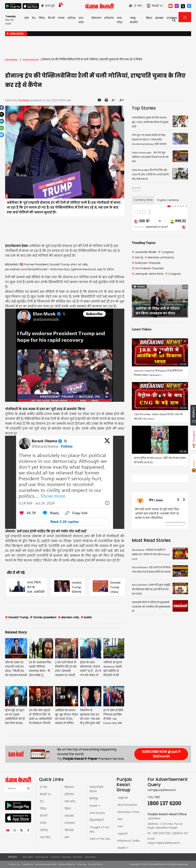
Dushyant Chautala (146, 263)
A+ (122, 100)
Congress (166, 252)
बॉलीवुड (94, 799)
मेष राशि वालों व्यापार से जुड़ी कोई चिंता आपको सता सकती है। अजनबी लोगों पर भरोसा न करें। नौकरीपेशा (157, 514)
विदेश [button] (42, 18)
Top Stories (144, 108)
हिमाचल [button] (96, 18)
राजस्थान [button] (172, 18)
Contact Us (14, 864)
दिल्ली (51, 18)
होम (27, 18)
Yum (120, 826)
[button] (136, 301)
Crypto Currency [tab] (168, 200)
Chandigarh (42, 857)
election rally (69, 617)
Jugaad (122, 834)
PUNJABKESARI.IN (158, 864)
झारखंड (159, 18)
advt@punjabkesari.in (162, 790)
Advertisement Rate (46, 864)
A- (114, 100)
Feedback (28, 864)
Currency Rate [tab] (143, 200)
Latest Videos (142, 329)
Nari (120, 819)
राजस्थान (70, 823)
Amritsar (78, 857)
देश (42, 802)
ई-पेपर (44, 787)
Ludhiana (55, 857)
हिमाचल (69, 787)
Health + (95, 806)
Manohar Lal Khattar (159, 258)
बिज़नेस (69, 830)
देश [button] (34, 18)
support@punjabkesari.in (164, 843)
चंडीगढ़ (44, 830)
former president (43, 617)
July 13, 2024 (105, 269)
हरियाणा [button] (109, 18)
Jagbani (123, 798)
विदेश (43, 809)
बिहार (149, 18)
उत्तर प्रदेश (81, 20)
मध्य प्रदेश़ (120, 20)
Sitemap (82, 864)
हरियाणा (69, 794)
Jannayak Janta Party (148, 274)
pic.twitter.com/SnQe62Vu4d (26, 269)
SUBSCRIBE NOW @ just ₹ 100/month (161, 754)
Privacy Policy (95, 864)
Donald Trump (17, 617)
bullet (86, 617)
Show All (136, 188)
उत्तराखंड (69, 816)
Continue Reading (175, 522)
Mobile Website (67, 864)
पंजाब (43, 823)
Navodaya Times (129, 812)
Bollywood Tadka (129, 841)
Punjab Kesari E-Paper (81, 759)
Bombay (67, 857)
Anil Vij (137, 258)
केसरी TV (45, 794)
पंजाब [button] (61, 18)
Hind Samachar (127, 805)
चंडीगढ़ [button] (71, 18)
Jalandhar (90, 857)
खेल (67, 837)
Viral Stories (97, 813)
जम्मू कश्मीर (134, 20)
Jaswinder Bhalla (144, 252)
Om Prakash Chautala (148, 268)
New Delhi (28, 857)
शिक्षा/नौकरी (96, 820)
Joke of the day (100, 839)
